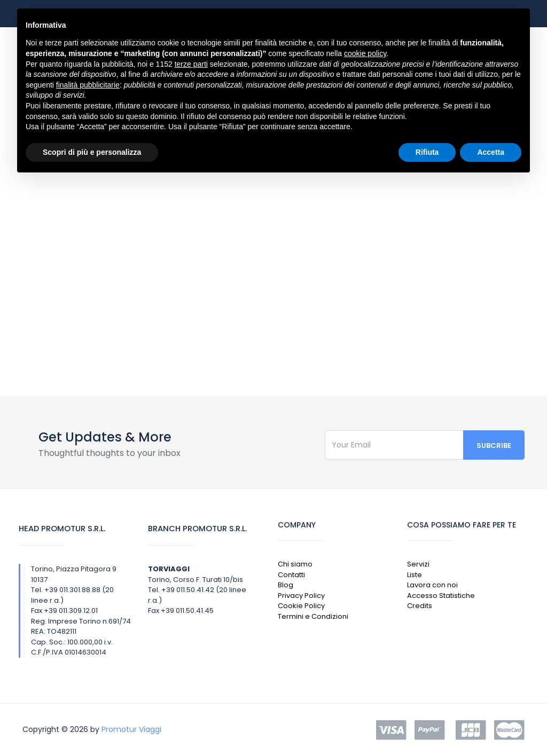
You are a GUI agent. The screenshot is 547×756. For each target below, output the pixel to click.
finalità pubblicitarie (88, 85)
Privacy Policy (301, 596)
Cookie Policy (301, 606)
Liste (415, 575)
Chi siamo (295, 564)
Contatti (291, 575)
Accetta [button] (491, 152)
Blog (286, 585)
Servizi (418, 564)
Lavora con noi (432, 585)
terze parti (191, 64)
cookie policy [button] (365, 53)
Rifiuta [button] (427, 152)
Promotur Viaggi (131, 729)
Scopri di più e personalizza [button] (92, 152)
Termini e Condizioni (313, 616)
